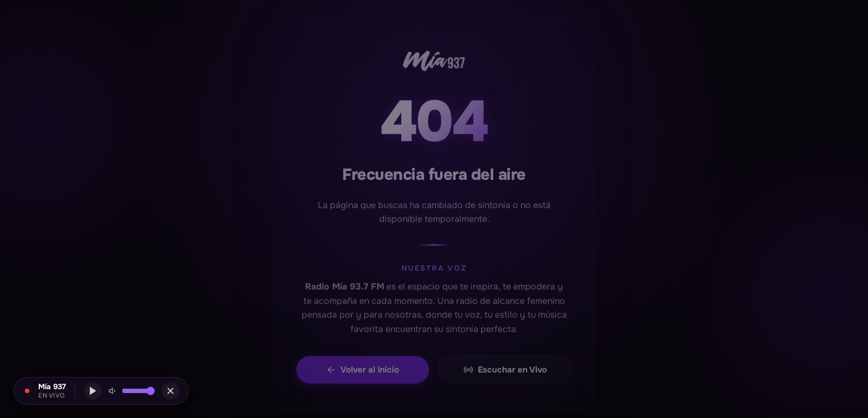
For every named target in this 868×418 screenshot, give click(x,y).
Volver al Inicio (363, 374)
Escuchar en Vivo (505, 374)
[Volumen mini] (138, 391)
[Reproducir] (93, 391)
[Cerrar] (170, 391)
